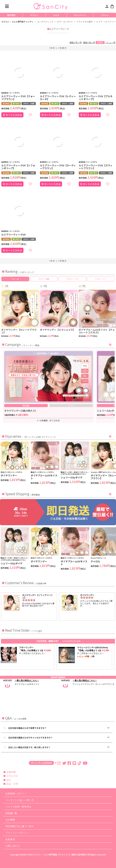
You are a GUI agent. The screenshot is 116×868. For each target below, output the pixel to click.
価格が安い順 (76, 42)
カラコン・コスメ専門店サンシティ (17, 22)
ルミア (99, 22)
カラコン (34, 15)
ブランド (105, 15)
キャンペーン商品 (31, 345)
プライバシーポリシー (17, 833)
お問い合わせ (12, 846)
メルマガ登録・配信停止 (18, 807)
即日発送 (11, 15)
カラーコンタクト (65, 22)
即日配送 (36, 495)
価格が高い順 (89, 42)
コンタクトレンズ (45, 22)
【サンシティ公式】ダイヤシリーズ (40, 437)
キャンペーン (80, 15)
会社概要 (10, 820)
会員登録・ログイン (16, 793)
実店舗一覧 (11, 813)
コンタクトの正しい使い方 (20, 800)
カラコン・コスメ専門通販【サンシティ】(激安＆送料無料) (60, 854)
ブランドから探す (85, 22)
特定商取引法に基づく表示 (20, 826)
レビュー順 (110, 42)
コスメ (56, 15)
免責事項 (10, 839)
